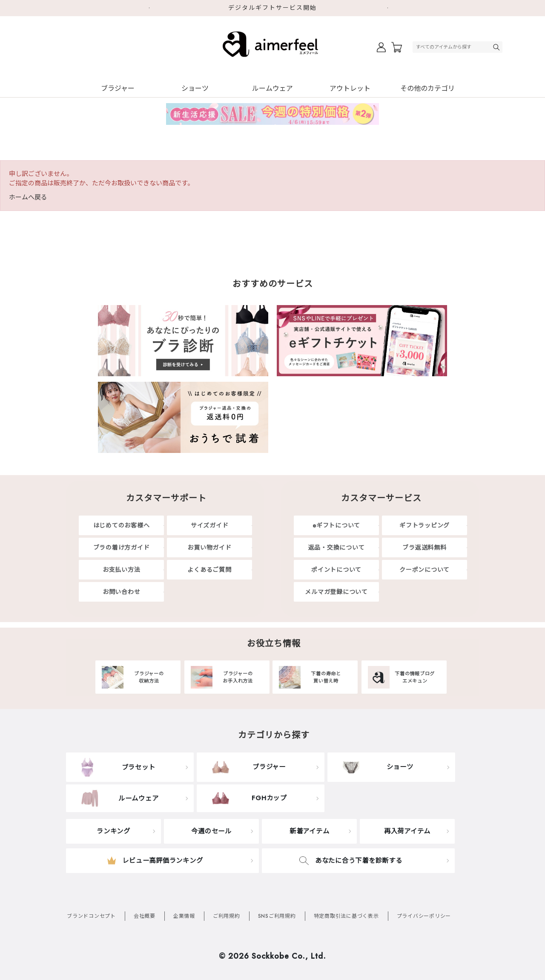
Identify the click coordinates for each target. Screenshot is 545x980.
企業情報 (184, 916)
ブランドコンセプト (91, 916)
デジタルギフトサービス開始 (272, 8)
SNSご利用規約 (277, 916)
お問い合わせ (122, 592)
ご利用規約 (227, 916)
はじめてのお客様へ (122, 525)
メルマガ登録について (336, 592)
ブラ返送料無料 (424, 548)
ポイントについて (336, 570)
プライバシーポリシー (424, 916)
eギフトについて (336, 525)
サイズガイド (210, 525)
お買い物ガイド (209, 548)
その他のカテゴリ (427, 88)
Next (392, 8)
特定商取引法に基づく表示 (346, 916)
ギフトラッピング (425, 525)
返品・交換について (337, 548)
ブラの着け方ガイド (122, 548)
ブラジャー (118, 88)
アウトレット (350, 88)
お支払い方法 (122, 570)
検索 (497, 47)
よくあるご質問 (209, 570)
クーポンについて (425, 570)
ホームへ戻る (28, 197)
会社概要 (145, 916)
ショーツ (195, 88)
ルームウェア (272, 88)
